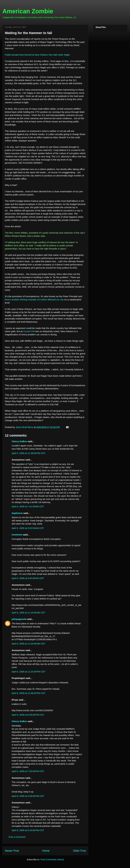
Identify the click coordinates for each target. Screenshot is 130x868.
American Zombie (28, 11)
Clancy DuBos (19, 441)
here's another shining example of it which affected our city (34, 300)
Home (46, 851)
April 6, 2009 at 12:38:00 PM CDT (28, 693)
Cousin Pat (29, 331)
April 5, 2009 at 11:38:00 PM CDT (28, 453)
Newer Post (12, 851)
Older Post (79, 851)
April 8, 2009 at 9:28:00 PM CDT (28, 796)
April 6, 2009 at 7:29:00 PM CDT (28, 771)
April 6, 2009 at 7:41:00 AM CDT (28, 506)
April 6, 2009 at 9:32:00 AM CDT (28, 528)
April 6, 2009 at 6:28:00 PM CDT (28, 715)
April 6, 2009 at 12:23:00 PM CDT (28, 672)
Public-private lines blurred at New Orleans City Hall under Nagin (37, 55)
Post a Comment (17, 837)
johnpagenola (19, 619)
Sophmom (17, 513)
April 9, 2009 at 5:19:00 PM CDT (28, 830)
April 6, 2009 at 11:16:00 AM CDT (28, 613)
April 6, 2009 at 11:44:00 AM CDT (28, 644)
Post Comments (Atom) (52, 859)
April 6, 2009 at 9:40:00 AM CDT (28, 578)
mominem (17, 535)
